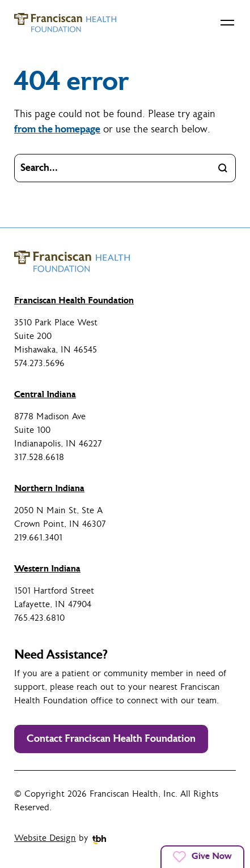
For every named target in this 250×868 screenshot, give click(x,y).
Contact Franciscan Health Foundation (111, 739)
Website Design (45, 838)
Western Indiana (47, 569)
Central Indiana (45, 394)
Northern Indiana (49, 488)
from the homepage (57, 129)
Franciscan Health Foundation (74, 300)
